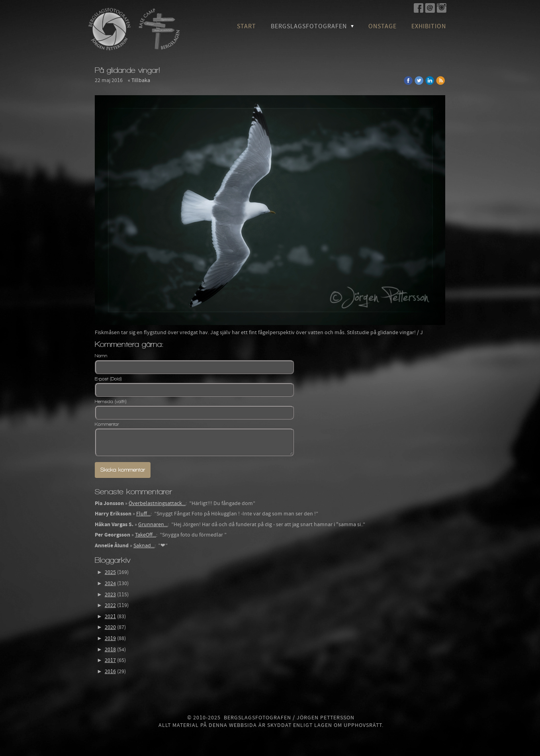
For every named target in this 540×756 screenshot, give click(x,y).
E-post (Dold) (108, 379)
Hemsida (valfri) (111, 402)
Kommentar (107, 424)
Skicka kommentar (123, 470)
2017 (110, 660)
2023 (110, 595)
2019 (110, 638)
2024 (110, 584)
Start (247, 26)
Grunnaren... (153, 525)
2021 (110, 617)
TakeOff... (146, 535)
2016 (110, 672)
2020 (110, 627)
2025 (110, 572)
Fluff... (143, 514)
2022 (110, 605)
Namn (101, 356)
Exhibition (429, 26)
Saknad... (144, 546)
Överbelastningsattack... (157, 503)
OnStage (382, 26)
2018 (110, 650)
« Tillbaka (139, 80)
